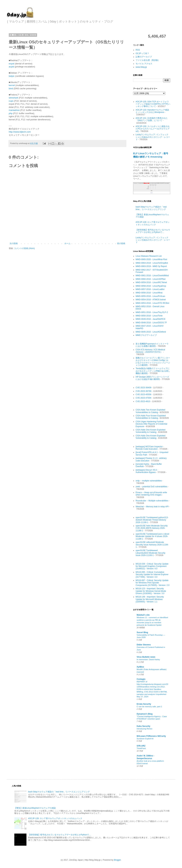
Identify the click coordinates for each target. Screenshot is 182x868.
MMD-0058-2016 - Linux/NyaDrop (151, 286)
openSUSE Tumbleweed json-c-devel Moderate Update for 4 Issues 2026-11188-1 (152, 536)
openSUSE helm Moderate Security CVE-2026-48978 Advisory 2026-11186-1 (152, 528)
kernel (12, 85)
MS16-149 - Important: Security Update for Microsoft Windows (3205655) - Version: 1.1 (150, 599)
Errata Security (144, 704)
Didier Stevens (144, 645)
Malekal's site (143, 615)
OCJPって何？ (142, 53)
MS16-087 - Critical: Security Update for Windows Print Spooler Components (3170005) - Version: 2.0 (153, 583)
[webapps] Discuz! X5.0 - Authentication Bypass (147, 471)
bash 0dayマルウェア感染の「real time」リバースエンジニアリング (151, 208)
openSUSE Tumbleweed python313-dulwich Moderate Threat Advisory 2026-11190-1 (152, 520)
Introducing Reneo (145, 729)
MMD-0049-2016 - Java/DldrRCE (151, 319)
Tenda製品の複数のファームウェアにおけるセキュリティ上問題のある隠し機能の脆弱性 (153, 371)
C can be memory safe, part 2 (149, 707)
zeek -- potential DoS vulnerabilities (151, 487)
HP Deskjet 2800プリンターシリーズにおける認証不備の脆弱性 (152, 378)
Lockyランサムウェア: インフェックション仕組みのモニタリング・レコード (153, 137)
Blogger (117, 860)
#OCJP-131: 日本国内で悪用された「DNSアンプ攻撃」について (152, 119)
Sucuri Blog (142, 632)
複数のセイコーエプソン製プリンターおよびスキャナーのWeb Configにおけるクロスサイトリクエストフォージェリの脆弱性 (153, 361)
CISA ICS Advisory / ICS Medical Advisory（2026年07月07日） (150, 351)
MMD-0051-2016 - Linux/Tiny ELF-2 (152, 312)
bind (11, 88)
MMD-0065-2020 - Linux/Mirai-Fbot (151, 259)
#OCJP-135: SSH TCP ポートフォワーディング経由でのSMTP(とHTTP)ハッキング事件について (153, 104)
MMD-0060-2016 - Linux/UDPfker (151, 279)
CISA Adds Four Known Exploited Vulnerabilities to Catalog (151, 417)
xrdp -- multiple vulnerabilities (149, 481)
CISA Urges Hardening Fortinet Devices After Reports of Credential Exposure (151, 424)
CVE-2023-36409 (143, 388)
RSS (138, 50)
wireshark (14, 98)
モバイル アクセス (144, 64)
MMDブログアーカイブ (146, 335)
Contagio (141, 679)
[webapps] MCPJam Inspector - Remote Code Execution (150, 448)
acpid (12, 67)
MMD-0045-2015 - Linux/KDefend (151, 332)
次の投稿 (14, 243)
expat (11, 64)
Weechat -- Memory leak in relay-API (152, 507)
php (11, 113)
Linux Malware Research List (149, 256)
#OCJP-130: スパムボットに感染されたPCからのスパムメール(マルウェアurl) (153, 129)
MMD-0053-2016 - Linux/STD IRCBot (152, 303)
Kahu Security (143, 726)
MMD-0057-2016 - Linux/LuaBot (150, 289)
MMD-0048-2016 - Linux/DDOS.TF (151, 323)
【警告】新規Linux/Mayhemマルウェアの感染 (35, 808)
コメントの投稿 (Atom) (24, 248)
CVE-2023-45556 (143, 395)
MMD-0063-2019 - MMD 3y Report (151, 266)
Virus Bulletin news (146, 657)
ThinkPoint (141, 748)
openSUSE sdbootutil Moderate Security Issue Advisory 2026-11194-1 (152, 545)
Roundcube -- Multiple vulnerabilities (152, 501)
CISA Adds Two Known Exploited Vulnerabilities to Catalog (150, 411)
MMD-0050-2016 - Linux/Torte (149, 316)
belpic (12, 76)
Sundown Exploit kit (145, 739)
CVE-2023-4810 (143, 401)
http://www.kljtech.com (20, 132)
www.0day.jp (141, 67)
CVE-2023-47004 (143, 398)
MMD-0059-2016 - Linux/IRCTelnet (151, 282)
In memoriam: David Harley (148, 659)
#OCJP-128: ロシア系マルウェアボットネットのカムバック (153, 223)
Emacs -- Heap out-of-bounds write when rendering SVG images (151, 494)
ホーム (67, 243)
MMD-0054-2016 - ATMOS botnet (151, 300)
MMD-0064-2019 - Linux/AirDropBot (152, 263)
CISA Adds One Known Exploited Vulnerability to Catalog (150, 431)
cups (11, 101)
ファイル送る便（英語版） (148, 60)
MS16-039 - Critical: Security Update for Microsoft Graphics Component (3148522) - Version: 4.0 (152, 566)
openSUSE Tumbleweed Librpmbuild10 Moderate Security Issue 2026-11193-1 (150, 553)
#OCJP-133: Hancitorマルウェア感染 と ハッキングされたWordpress (152, 111)
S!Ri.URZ (141, 746)
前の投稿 (121, 243)
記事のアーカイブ (144, 57)
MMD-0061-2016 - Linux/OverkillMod (152, 276)
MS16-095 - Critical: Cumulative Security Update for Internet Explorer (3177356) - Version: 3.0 (152, 575)
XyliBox (140, 667)
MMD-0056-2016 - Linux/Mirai (149, 293)
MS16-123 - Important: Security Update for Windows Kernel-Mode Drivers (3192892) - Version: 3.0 (151, 591)
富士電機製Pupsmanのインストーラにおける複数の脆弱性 (152, 345)
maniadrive (14, 110)
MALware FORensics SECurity (151, 736)
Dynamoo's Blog (145, 714)
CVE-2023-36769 (143, 391)
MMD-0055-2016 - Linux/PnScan (150, 296)
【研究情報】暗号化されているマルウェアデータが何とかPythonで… (153, 231)
